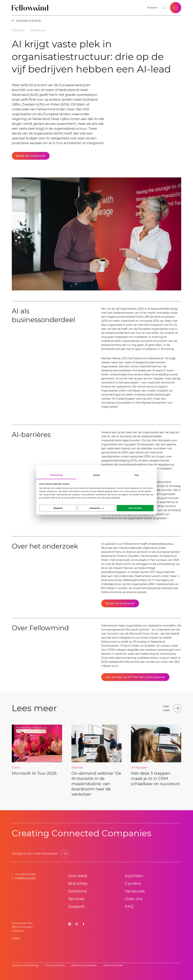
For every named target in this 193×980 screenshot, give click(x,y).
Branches (78, 883)
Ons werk (78, 876)
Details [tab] (96, 475)
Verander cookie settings (25, 965)
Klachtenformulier (113, 965)
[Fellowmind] (31, 8)
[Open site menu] (176, 8)
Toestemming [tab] (56, 475)
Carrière (133, 883)
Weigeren (58, 508)
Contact (16, 938)
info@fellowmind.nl (25, 878)
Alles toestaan (135, 508)
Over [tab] (137, 475)
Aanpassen (97, 508)
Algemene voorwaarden (84, 965)
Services (76, 899)
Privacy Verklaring (55, 965)
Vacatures (135, 891)
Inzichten (134, 876)
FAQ (129, 906)
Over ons (134, 899)
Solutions (78, 891)
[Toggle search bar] (164, 8)
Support (76, 906)
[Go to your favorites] (152, 8)
